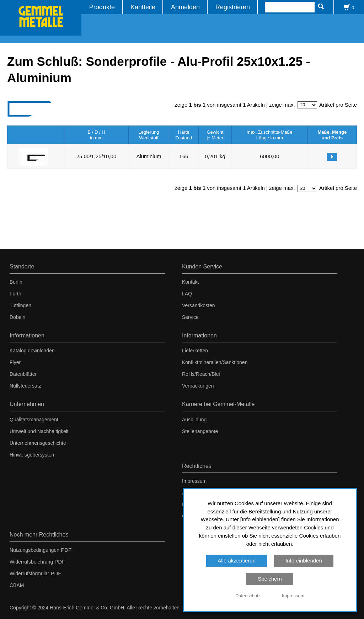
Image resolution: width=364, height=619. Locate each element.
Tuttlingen (20, 305)
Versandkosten (199, 305)
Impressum (194, 481)
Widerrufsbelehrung (31, 562)
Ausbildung (194, 420)
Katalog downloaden (32, 351)
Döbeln (17, 317)
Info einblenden (304, 561)
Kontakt (190, 282)
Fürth (15, 294)
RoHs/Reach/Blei (201, 374)
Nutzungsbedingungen (34, 550)
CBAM (17, 585)
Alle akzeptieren (237, 561)
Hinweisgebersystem (33, 455)
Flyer (15, 362)
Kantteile (143, 7)
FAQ (187, 294)
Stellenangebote (200, 431)
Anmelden (186, 7)
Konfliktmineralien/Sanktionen (215, 362)
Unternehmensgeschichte (38, 443)
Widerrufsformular (29, 573)
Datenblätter (23, 374)
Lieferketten (195, 351)
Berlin (16, 282)
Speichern (270, 579)
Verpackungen (198, 386)
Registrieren (233, 7)
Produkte (102, 7)
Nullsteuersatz (25, 386)
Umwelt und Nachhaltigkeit (39, 431)
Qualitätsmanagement (34, 420)
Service (190, 317)
